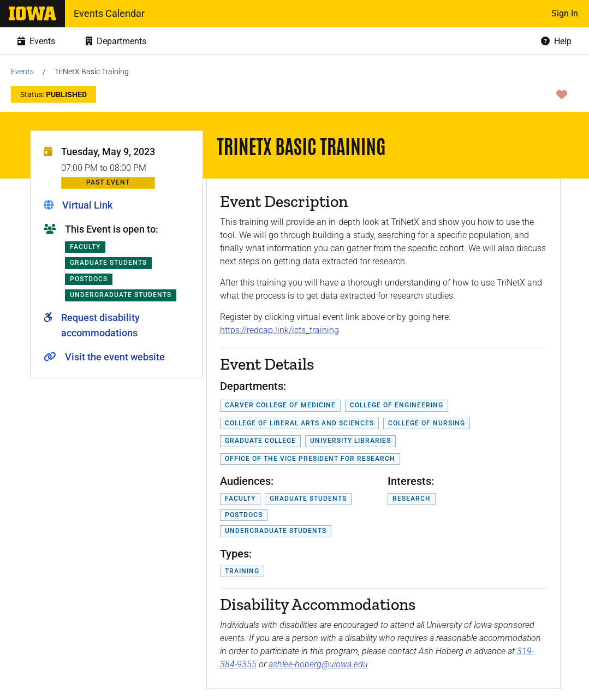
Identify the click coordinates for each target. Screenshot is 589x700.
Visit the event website (115, 357)
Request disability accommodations (100, 325)
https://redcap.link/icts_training (279, 330)
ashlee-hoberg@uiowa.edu (318, 664)
